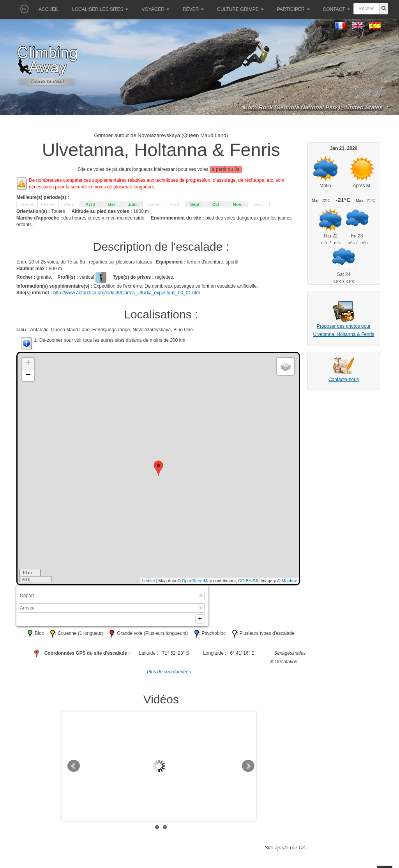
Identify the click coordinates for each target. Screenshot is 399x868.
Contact (337, 9)
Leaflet (149, 581)
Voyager (155, 9)
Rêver (193, 9)
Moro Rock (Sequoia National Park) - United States (313, 107)
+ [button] (28, 364)
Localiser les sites (100, 9)
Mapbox (289, 581)
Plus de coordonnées (169, 674)
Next (248, 768)
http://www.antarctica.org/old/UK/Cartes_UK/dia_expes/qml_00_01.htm (127, 293)
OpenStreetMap (197, 581)
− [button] (28, 375)
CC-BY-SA (248, 581)
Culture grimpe (240, 9)
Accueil (49, 9)
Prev (74, 768)
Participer (293, 9)
